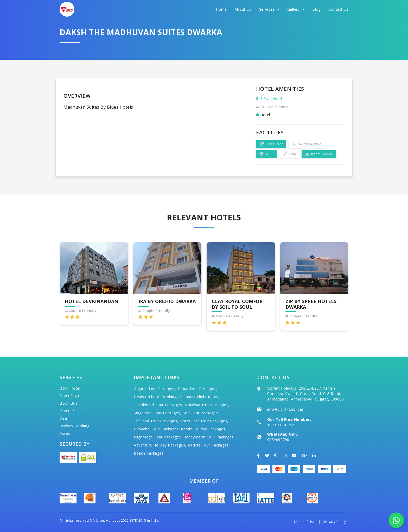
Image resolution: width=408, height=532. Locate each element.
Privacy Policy (335, 522)
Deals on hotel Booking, (156, 397)
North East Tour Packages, (204, 421)
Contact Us (338, 9)
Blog (316, 9)
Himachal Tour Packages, (157, 429)
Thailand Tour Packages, (156, 421)
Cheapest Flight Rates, (199, 397)
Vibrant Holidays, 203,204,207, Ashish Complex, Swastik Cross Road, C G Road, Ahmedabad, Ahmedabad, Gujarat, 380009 (306, 394)
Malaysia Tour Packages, (207, 405)
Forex (65, 433)
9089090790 (278, 440)
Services (269, 9)
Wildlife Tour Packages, (209, 445)
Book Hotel (70, 388)
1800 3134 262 (281, 425)
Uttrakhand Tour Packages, (158, 405)
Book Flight (70, 396)
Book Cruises (72, 411)
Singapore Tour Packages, (157, 413)
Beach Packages (149, 453)
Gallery (296, 9)
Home (221, 9)
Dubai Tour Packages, (198, 389)
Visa (63, 418)
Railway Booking (75, 426)
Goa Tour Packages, (201, 413)
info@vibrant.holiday (286, 409)
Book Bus (68, 403)
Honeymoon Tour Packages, (209, 437)
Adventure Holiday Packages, (160, 445)
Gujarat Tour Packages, (155, 389)
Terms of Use (304, 522)
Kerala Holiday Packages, (204, 429)
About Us (243, 9)
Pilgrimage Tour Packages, (158, 437)
